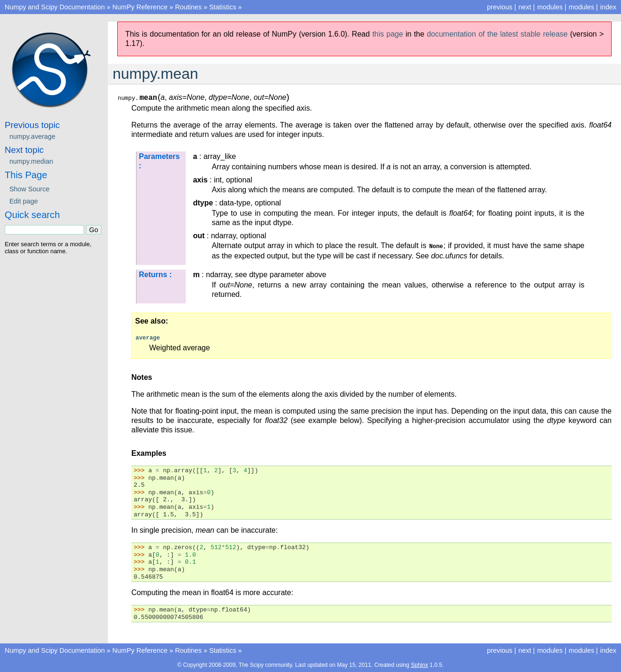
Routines (188, 7)
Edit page (24, 201)
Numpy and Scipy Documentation (55, 7)
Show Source (30, 189)
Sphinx (420, 664)
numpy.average (32, 136)
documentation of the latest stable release (497, 34)
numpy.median (31, 161)
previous (500, 7)
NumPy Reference (140, 7)
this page (388, 34)
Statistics (223, 7)
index (608, 7)
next (525, 7)
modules (581, 7)
